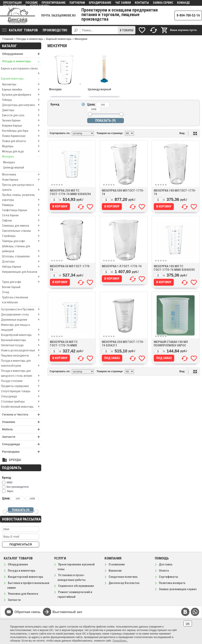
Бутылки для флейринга (22, 95)
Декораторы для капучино (22, 105)
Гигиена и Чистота (22, 415)
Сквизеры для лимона (22, 226)
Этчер (6, 292)
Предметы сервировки (21, 386)
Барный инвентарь (21, 79)
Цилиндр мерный (14, 167)
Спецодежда (21, 396)
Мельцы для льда (22, 151)
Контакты (142, 3)
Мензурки (22, 157)
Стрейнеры (22, 236)
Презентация (12, 3)
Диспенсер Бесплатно (124, 583)
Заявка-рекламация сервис (178, 589)
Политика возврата (172, 583)
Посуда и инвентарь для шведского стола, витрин (21, 374)
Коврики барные (22, 126)
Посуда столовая (21, 381)
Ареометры (22, 84)
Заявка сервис (163, 3)
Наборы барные (22, 267)
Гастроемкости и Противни (21, 309)
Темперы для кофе (22, 241)
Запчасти (22, 437)
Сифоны (22, 220)
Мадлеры (22, 146)
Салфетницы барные (22, 210)
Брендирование (100, 3)
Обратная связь (28, 612)
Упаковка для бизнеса (23, 594)
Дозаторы (22, 261)
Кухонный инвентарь (21, 340)
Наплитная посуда (21, 345)
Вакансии (115, 571)
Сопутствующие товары (21, 391)
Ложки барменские (22, 136)
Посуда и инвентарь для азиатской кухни (21, 364)
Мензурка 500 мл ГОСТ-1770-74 (123, 192)
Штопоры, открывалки (22, 256)
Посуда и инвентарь (22, 61)
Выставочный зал (67, 612)
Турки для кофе (22, 282)
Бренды (15, 460)
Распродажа (22, 452)
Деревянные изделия (21, 320)
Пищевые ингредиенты (21, 356)
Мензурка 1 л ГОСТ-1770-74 (122, 266)
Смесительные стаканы (22, 231)
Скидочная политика (123, 577)
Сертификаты (169, 577)
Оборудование (22, 54)
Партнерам (77, 3)
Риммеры (22, 205)
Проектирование (54, 3)
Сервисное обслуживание (76, 586)
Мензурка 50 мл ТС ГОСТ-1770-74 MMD (64, 344)
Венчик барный (11, 287)
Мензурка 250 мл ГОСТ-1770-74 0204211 (123, 344)
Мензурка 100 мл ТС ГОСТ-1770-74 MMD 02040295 (174, 268)
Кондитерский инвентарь (21, 335)
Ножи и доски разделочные (21, 350)
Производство (55, 30)
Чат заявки (123, 3)
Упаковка (22, 422)
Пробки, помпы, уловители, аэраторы (22, 198)
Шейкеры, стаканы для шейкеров (22, 249)
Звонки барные (22, 120)
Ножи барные (22, 180)
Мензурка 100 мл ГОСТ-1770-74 (175, 192)
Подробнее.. (120, 641)
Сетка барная (22, 215)
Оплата (164, 571)
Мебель (22, 429)
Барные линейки (22, 89)
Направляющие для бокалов (22, 275)
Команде (183, 3)
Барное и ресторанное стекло (21, 71)
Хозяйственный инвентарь (21, 407)
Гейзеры (22, 100)
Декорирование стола (21, 314)
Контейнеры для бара (22, 131)
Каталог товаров (20, 30)
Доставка (166, 564)
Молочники (22, 174)
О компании (117, 564)
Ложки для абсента (22, 141)
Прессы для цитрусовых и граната (22, 188)
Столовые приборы (21, 401)
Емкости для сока (22, 115)
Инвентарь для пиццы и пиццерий (21, 328)
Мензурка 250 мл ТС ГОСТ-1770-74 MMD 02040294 (70, 192)
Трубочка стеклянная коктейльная (15, 300)
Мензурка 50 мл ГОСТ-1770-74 (70, 268)
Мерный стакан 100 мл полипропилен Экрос (171, 344)
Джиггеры (22, 110)
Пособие (32, 3)
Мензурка (9, 162)
